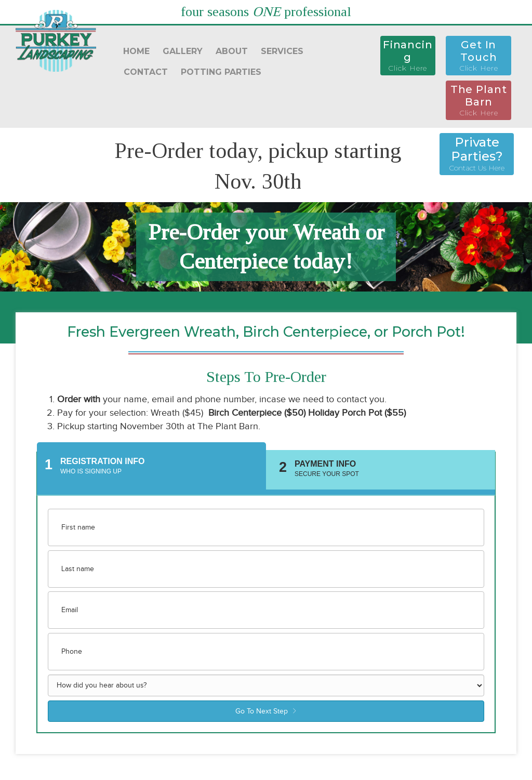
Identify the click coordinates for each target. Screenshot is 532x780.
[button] (408, 56)
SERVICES (282, 51)
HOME (136, 51)
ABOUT (232, 51)
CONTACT (146, 72)
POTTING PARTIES (221, 72)
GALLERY (183, 51)
